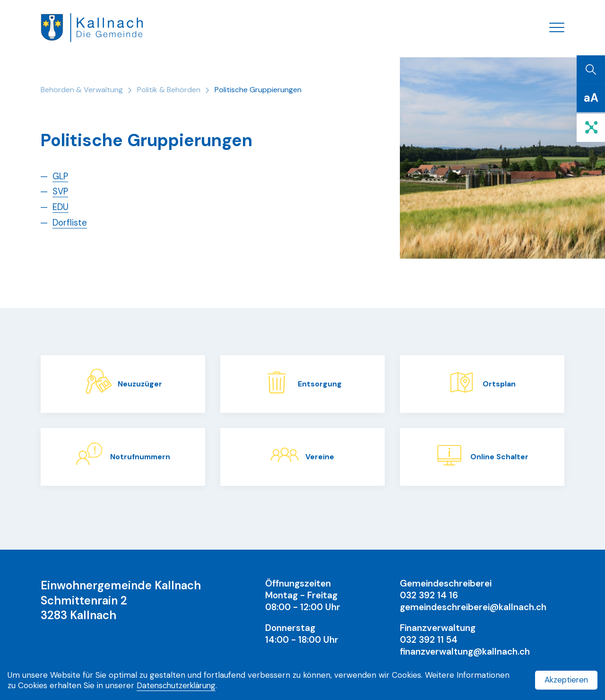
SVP (61, 193)
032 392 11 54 (429, 640)
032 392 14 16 (429, 595)
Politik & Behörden (169, 91)
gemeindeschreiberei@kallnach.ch (473, 607)
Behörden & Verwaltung (82, 91)
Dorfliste (70, 223)
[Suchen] (591, 71)
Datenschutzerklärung (178, 685)
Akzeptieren (565, 680)
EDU (61, 208)
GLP (61, 178)
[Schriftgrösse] (591, 99)
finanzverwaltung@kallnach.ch (465, 652)
